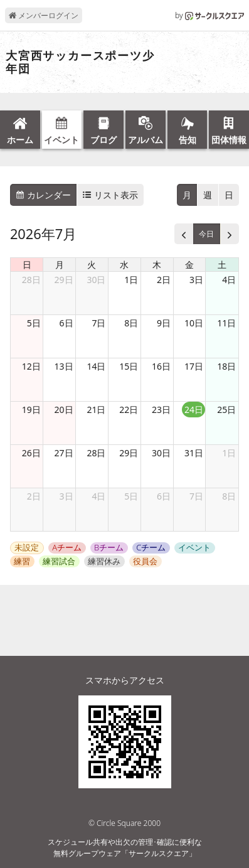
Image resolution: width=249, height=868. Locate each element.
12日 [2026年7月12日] (31, 366)
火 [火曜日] (92, 265)
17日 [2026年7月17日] (194, 366)
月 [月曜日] (60, 265)
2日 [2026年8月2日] (34, 496)
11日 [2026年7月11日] (226, 323)
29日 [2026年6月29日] (64, 280)
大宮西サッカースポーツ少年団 (80, 62)
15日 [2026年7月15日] (129, 366)
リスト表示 (110, 195)
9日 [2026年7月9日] (164, 323)
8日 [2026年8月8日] (229, 496)
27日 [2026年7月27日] (64, 453)
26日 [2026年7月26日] (31, 453)
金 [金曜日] (189, 265)
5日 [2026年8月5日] (131, 496)
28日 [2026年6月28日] (31, 280)
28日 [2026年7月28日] (96, 453)
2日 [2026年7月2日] (164, 280)
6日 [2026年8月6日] (164, 496)
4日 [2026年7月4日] (229, 280)
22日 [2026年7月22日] (129, 410)
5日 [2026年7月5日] (34, 323)
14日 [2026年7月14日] (96, 366)
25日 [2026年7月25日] (226, 410)
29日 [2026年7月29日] (129, 453)
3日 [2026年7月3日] (196, 280)
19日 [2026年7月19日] (31, 410)
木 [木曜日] (157, 265)
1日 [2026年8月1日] (229, 453)
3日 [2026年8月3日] (66, 496)
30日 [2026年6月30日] (96, 280)
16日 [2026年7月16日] (161, 366)
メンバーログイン (44, 15)
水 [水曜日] (124, 265)
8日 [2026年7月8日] (131, 323)
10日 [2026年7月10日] (194, 323)
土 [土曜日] (222, 265)
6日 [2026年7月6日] (66, 323)
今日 (206, 234)
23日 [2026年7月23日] (161, 410)
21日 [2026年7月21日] (96, 410)
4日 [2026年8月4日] (98, 496)
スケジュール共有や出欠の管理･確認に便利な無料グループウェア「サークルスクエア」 (125, 848)
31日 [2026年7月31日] (194, 453)
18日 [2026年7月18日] (226, 366)
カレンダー (43, 195)
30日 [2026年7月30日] (161, 453)
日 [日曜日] (27, 265)
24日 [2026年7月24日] (194, 410)
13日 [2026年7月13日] (64, 366)
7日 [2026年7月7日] (98, 323)
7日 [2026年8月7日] (196, 496)
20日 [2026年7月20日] (64, 410)
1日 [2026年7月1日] (131, 280)
